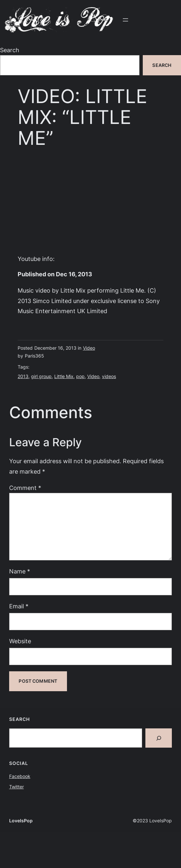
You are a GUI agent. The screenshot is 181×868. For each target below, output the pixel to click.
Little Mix (64, 376)
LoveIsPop (21, 821)
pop (80, 376)
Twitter (16, 787)
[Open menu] (125, 20)
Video (89, 348)
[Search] (159, 738)
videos (109, 376)
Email (19, 606)
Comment (25, 488)
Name (20, 571)
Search (10, 50)
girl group (41, 376)
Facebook (20, 776)
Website (20, 641)
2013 (23, 376)
